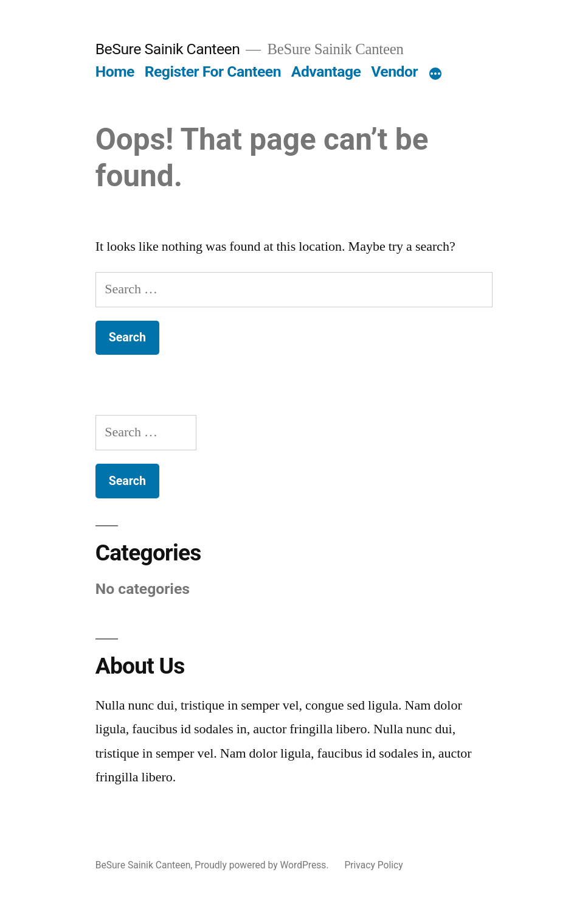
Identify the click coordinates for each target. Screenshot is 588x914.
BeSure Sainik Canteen (168, 49)
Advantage (326, 72)
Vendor (394, 72)
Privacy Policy (373, 865)
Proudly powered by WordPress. (263, 865)
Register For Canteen (213, 72)
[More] (435, 74)
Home (115, 72)
